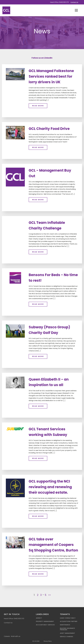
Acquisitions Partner (69, 621)
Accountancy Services (45, 625)
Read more (38, 106)
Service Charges (67, 637)
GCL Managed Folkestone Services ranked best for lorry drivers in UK (51, 76)
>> (49, 595)
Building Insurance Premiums (67, 629)
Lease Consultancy (68, 618)
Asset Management (68, 633)
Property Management (45, 621)
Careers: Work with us (12, 636)
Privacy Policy (48, 641)
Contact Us (74, 2)
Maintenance (65, 625)
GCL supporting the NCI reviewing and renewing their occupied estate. (50, 487)
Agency (39, 618)
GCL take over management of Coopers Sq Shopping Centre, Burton (53, 545)
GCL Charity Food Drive (49, 129)
